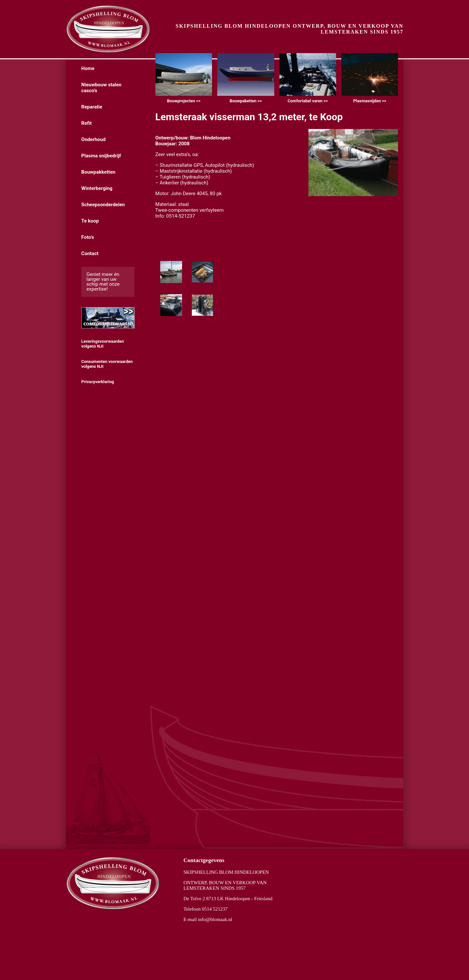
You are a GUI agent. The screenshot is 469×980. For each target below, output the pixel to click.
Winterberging (97, 188)
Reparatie (92, 107)
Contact (90, 253)
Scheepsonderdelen (103, 205)
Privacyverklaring (98, 382)
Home (88, 68)
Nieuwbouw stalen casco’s (101, 88)
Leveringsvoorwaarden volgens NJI (103, 344)
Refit (87, 123)
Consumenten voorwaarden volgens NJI (107, 364)
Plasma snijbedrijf (101, 156)
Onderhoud (94, 139)
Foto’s (88, 237)
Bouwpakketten (99, 172)
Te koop (90, 221)
